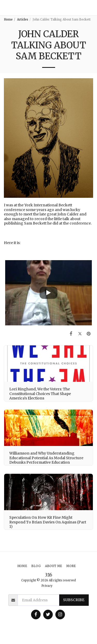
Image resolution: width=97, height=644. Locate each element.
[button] (91, 8)
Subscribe (74, 600)
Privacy (47, 586)
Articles (23, 19)
